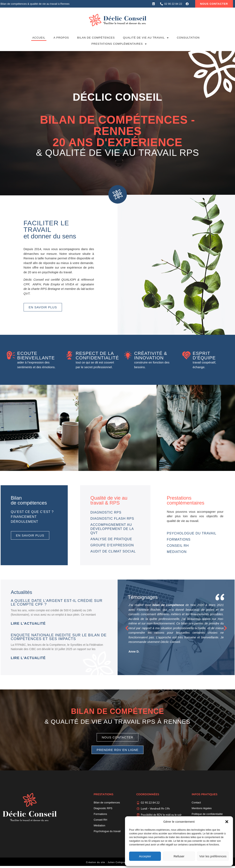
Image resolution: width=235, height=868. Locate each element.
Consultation (188, 38)
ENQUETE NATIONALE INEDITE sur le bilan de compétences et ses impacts (59, 637)
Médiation (177, 552)
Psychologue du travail (192, 533)
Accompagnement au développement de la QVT (112, 529)
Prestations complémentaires (119, 44)
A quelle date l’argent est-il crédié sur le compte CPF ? (57, 603)
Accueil (39, 38)
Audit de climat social (113, 551)
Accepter (145, 856)
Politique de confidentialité (207, 814)
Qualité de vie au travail (146, 38)
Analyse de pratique (111, 539)
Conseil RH (178, 546)
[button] (227, 822)
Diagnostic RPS (106, 512)
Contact (196, 803)
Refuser (179, 856)
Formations (179, 539)
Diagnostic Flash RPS (112, 519)
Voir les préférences (213, 856)
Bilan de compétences (96, 38)
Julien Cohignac (117, 862)
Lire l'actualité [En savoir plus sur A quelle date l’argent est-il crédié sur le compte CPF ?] (28, 624)
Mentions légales (202, 808)
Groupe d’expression (112, 545)
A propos (61, 38)
